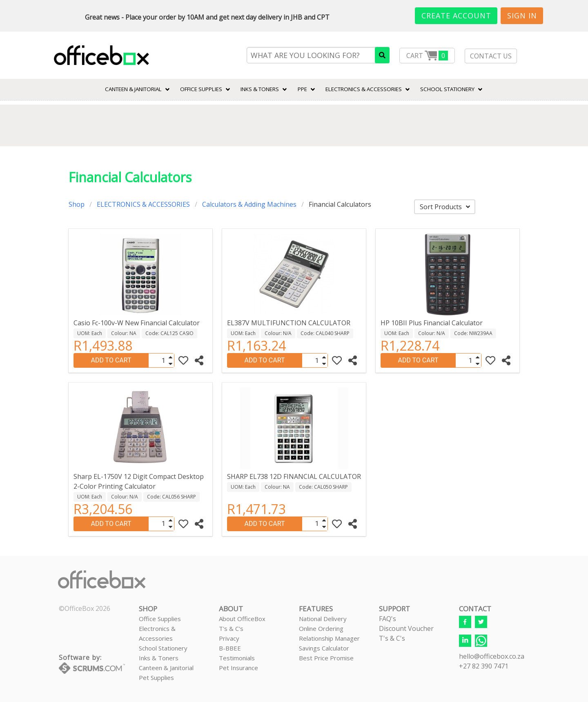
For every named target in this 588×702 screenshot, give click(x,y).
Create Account (456, 16)
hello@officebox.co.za (492, 656)
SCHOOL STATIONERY (447, 89)
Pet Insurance (238, 668)
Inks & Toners (159, 658)
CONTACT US (491, 56)
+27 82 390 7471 (484, 666)
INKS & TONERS (260, 89)
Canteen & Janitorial (166, 668)
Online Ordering (321, 628)
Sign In (522, 16)
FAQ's (388, 619)
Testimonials (237, 658)
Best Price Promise (326, 658)
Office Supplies (201, 89)
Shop (77, 204)
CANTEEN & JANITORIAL (133, 89)
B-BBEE (230, 648)
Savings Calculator (324, 648)
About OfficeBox (242, 619)
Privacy (229, 638)
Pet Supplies (156, 677)
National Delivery (323, 619)
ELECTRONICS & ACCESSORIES (364, 89)
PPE (302, 89)
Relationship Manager (329, 638)
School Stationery (163, 648)
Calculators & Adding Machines (249, 204)
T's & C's (231, 628)
